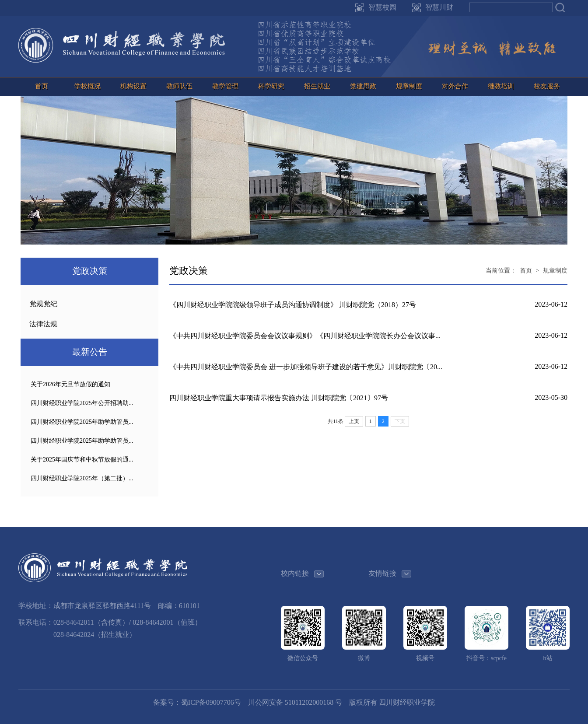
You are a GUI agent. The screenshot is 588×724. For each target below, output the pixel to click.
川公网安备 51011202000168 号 (295, 702)
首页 (42, 86)
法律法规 (43, 324)
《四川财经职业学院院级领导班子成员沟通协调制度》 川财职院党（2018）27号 (293, 305)
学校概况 (87, 86)
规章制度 (409, 86)
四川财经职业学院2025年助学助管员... (82, 422)
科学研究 (271, 86)
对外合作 (455, 86)
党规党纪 (43, 304)
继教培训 (501, 86)
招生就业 (317, 86)
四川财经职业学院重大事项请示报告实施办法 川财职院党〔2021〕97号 (279, 398)
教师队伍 (179, 86)
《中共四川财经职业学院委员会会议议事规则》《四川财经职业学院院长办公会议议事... (305, 336)
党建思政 (363, 86)
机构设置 (133, 86)
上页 (354, 421)
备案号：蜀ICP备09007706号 (197, 702)
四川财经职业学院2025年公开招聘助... (82, 403)
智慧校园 (382, 7)
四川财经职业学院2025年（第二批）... (82, 478)
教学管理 (225, 86)
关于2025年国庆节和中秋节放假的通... (82, 460)
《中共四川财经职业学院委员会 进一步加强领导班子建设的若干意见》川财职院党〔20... (306, 367)
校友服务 (547, 86)
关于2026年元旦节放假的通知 (70, 384)
